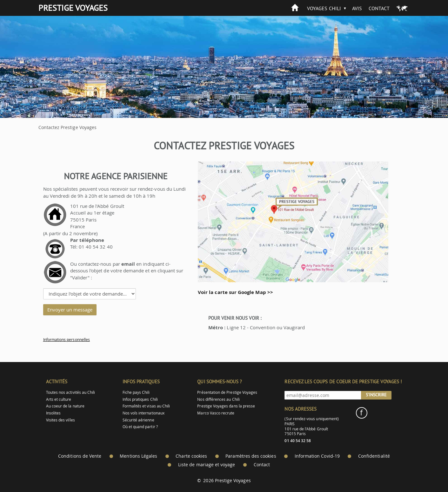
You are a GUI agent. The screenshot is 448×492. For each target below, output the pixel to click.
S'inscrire (376, 395)
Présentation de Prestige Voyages (227, 392)
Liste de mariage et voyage (207, 465)
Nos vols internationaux (144, 413)
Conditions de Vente (80, 456)
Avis (357, 8)
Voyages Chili (324, 8)
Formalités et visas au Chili (146, 406)
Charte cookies (191, 456)
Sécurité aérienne (138, 420)
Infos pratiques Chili (140, 399)
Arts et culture (59, 399)
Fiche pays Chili (136, 392)
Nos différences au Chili (218, 399)
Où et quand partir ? (140, 427)
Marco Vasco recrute (216, 413)
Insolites (53, 413)
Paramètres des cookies (251, 456)
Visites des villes (60, 420)
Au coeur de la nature (65, 406)
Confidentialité (374, 456)
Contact (379, 8)
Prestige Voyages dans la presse (226, 406)
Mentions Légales (138, 456)
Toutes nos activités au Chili (71, 392)
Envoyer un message (70, 310)
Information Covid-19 (317, 456)
